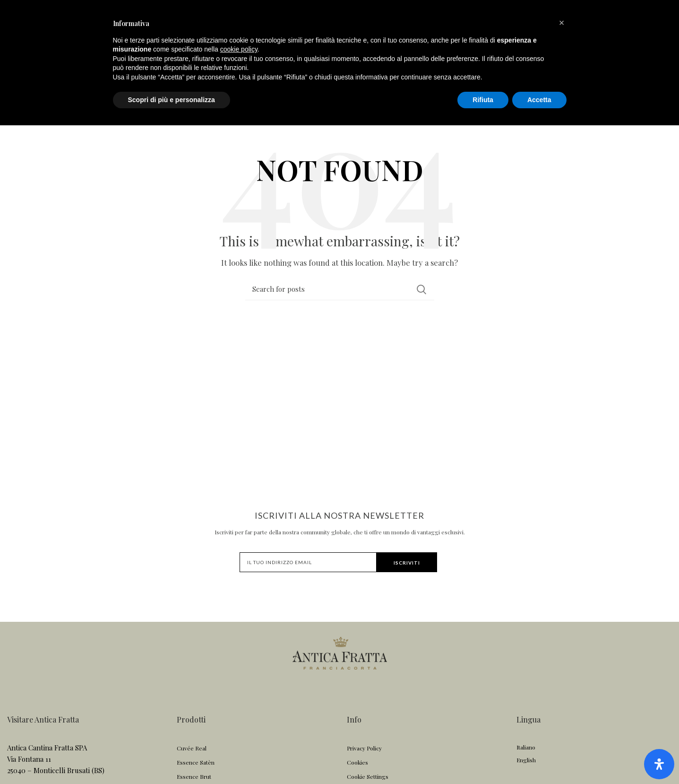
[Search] (340, 296)
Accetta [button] (539, 758)
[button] (562, 681)
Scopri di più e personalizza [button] (172, 758)
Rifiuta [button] (483, 758)
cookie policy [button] (239, 708)
